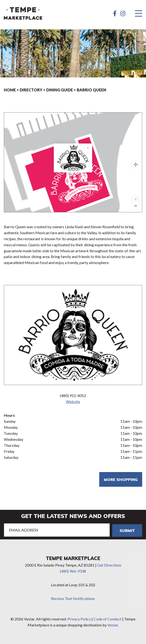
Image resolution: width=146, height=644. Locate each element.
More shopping (121, 479)
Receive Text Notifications (73, 598)
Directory (31, 90)
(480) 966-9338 (73, 571)
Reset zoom (136, 164)
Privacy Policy (79, 619)
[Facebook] (115, 13)
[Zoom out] (136, 206)
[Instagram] (123, 13)
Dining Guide (60, 90)
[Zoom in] (136, 199)
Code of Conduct (108, 619)
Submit (127, 530)
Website (73, 401)
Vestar (113, 625)
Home (10, 90)
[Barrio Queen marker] (71, 178)
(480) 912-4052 (73, 395)
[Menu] (139, 13)
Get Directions (109, 565)
